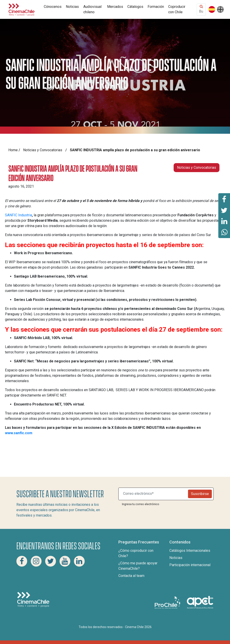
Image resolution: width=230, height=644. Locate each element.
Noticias (72, 7)
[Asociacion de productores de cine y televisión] (200, 602)
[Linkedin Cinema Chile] (79, 561)
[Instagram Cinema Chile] (36, 561)
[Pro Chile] (168, 602)
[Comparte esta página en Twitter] (224, 210)
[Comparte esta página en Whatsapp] (224, 232)
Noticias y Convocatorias (43, 150)
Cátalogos (135, 7)
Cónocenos (53, 7)
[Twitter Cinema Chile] (51, 561)
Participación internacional (190, 565)
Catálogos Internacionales (190, 551)
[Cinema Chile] (22, 9)
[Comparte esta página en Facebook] (224, 199)
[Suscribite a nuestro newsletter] (154, 494)
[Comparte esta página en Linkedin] (224, 221)
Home (13, 150)
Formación (156, 7)
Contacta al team (131, 576)
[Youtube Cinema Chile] (65, 561)
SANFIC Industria (18, 215)
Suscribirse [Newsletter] (200, 494)
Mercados (115, 7)
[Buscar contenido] (201, 11)
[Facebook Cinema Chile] (22, 561)
